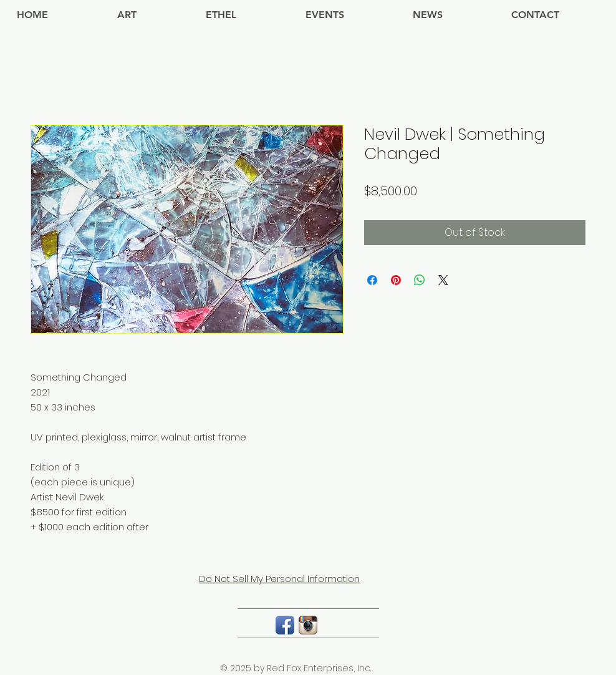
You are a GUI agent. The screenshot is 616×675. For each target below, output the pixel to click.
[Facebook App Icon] (285, 625)
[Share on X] (443, 280)
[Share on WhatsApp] (420, 280)
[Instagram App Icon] (308, 625)
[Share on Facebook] (372, 280)
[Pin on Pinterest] (396, 280)
